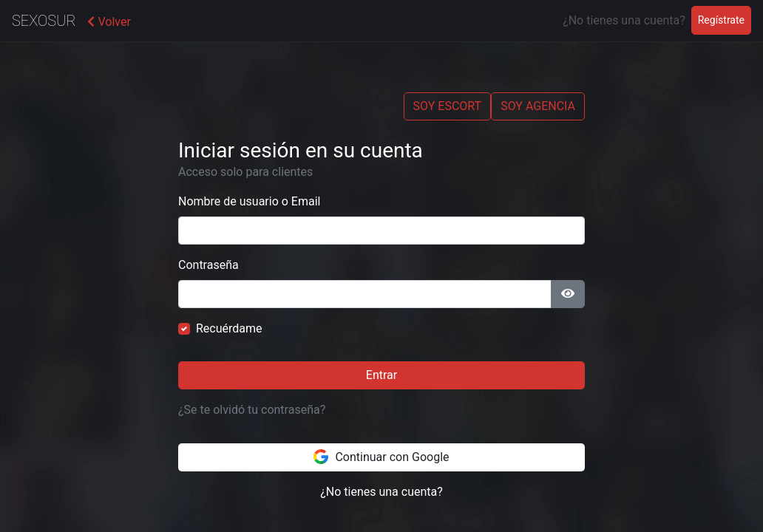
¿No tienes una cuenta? (381, 492)
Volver (109, 22)
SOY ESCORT (448, 106)
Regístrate (725, 19)
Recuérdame (229, 328)
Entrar (381, 375)
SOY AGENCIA (538, 106)
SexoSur (44, 21)
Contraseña (208, 265)
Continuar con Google (381, 457)
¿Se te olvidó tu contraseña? (252, 410)
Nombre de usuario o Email (249, 201)
